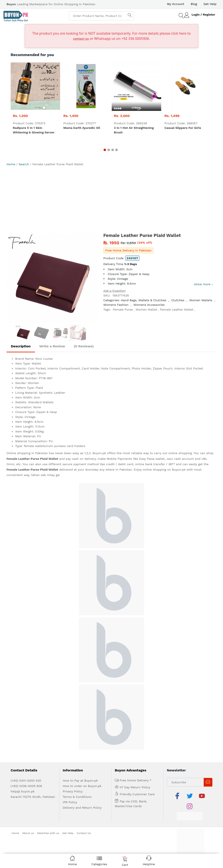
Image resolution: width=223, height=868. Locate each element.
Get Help (210, 4)
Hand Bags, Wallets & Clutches (144, 300)
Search (24, 164)
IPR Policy (70, 802)
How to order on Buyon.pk (82, 786)
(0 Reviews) (84, 346)
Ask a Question (114, 291)
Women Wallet (146, 309)
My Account (176, 4)
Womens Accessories (149, 305)
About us (28, 833)
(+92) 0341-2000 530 (26, 781)
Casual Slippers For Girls (183, 128)
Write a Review (52, 346)
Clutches (178, 300)
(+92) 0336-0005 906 (26, 786)
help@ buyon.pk (23, 791)
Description (21, 346)
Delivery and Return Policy (82, 808)
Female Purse (123, 309)
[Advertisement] (111, 200)
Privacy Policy (73, 791)
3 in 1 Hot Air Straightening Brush (134, 130)
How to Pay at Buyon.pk (80, 781)
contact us (81, 39)
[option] (52, 278)
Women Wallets (201, 300)
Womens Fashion (116, 305)
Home (11, 164)
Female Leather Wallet (177, 309)
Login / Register (203, 15)
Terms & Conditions (77, 797)
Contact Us (84, 833)
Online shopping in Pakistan (27, 453)
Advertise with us (48, 833)
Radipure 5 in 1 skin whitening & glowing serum (34, 130)
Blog (194, 4)
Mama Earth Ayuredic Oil (82, 128)
